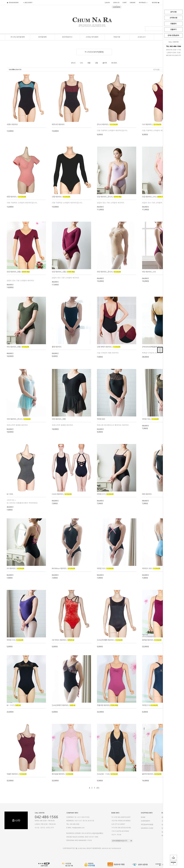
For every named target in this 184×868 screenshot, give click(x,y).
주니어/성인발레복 (18, 37)
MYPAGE (143, 3)
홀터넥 (105, 63)
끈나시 (73, 63)
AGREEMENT (145, 821)
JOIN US (116, 3)
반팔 (89, 63)
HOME (143, 817)
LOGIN (107, 3)
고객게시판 (174, 18)
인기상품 (156, 70)
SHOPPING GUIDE (147, 828)
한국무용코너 (67, 37)
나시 (81, 63)
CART (125, 3)
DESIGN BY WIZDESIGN (111, 848)
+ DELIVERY (28, 3)
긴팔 (96, 63)
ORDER (133, 3)
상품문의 (173, 24)
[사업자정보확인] (97, 833)
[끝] (98, 788)
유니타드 (114, 63)
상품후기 (173, 30)
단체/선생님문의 (173, 35)
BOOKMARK (13, 3)
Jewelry (142, 37)
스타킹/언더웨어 (92, 37)
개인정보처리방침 (147, 824)
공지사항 (173, 12)
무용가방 (117, 37)
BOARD (156, 3)
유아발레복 (42, 37)
